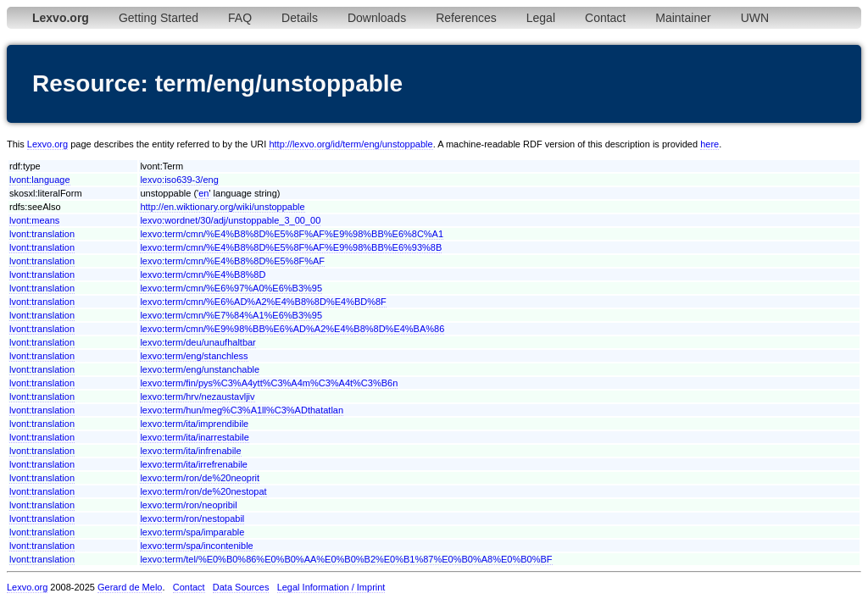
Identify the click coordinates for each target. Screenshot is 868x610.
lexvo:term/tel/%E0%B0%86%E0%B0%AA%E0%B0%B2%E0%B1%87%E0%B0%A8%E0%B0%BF (346, 559)
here (709, 144)
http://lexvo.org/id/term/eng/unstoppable (351, 144)
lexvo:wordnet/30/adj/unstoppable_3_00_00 (230, 220)
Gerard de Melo (130, 587)
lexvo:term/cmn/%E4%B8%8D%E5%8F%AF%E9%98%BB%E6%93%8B (291, 247)
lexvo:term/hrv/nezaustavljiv (197, 396)
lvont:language (40, 180)
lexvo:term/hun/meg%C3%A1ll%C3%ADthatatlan (242, 410)
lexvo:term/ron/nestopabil (192, 518)
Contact (605, 18)
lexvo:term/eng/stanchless (194, 356)
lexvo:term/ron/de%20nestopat (203, 491)
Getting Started (159, 18)
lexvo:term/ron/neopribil (188, 505)
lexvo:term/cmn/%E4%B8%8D (203, 274)
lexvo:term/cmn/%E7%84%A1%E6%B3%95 (231, 315)
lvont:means (34, 220)
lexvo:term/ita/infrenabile (190, 451)
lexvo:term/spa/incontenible (196, 546)
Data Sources (241, 587)
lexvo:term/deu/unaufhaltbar (198, 342)
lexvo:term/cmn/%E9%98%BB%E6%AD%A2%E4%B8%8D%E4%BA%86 (292, 329)
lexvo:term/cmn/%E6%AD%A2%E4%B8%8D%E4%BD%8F (263, 302)
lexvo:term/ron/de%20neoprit (200, 478)
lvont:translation (42, 234)
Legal (541, 18)
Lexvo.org (47, 144)
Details (300, 18)
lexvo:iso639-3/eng (179, 180)
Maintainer (683, 18)
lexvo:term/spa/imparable (192, 532)
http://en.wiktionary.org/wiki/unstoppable (222, 207)
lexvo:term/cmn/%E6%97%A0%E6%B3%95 (231, 288)
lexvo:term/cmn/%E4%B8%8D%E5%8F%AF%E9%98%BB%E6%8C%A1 (292, 234)
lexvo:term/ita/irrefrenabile (194, 464)
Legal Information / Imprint (331, 587)
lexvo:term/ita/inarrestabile (194, 437)
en (203, 193)
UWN (755, 18)
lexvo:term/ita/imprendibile (194, 424)
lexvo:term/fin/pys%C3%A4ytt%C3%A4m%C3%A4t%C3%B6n (269, 383)
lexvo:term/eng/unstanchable (200, 369)
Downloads (377, 18)
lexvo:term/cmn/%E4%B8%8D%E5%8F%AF (232, 261)
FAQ (240, 18)
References (466, 18)
